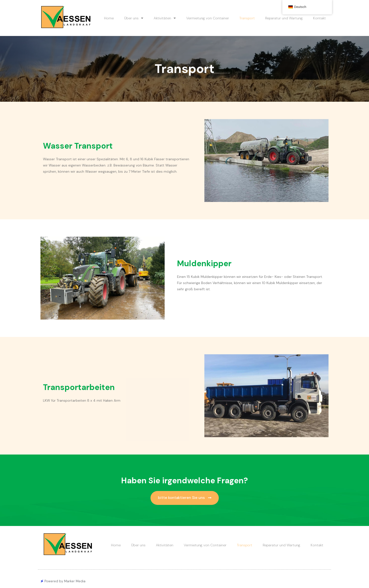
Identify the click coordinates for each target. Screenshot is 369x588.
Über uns (134, 18)
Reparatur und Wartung (284, 18)
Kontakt (319, 18)
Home (109, 18)
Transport (247, 18)
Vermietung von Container (208, 18)
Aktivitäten (165, 18)
